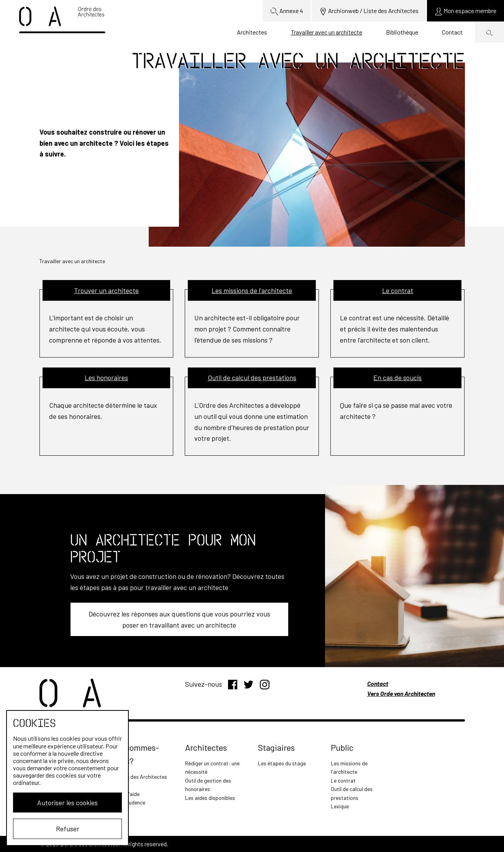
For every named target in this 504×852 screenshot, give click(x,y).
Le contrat (343, 780)
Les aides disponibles (210, 798)
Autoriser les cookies (67, 803)
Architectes (252, 32)
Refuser (68, 829)
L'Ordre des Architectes (140, 777)
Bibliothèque (402, 32)
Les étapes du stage (282, 763)
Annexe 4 (287, 11)
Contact (452, 32)
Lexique (340, 806)
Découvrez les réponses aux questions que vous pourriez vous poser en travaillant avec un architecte (179, 619)
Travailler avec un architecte (327, 32)
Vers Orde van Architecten (401, 693)
